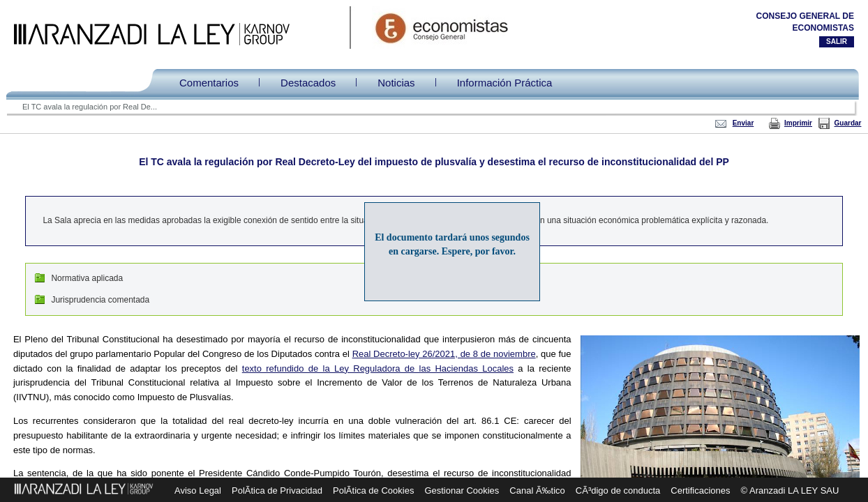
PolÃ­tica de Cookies (373, 490)
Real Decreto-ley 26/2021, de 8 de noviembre (444, 354)
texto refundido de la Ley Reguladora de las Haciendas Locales (378, 368)
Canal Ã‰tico (537, 490)
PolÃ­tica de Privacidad (277, 490)
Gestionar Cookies (462, 490)
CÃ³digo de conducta (618, 490)
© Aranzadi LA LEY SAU (790, 490)
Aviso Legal (198, 490)
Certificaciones (700, 490)
